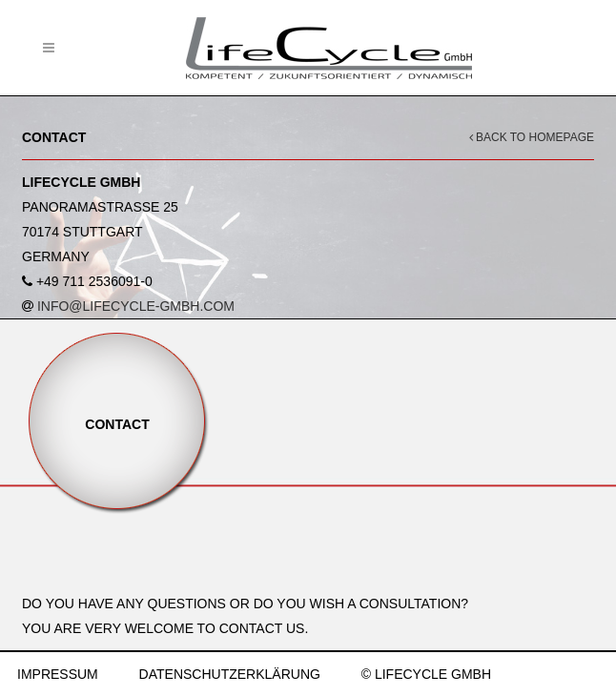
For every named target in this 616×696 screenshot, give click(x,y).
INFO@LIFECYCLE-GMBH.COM (136, 306)
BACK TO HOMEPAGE (532, 137)
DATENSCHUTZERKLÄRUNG (230, 674)
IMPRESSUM (58, 674)
